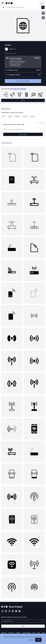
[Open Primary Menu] (3, 3)
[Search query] (23, 129)
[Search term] (24, 7)
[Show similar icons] (43, 18)
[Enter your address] (23, 621)
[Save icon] (43, 13)
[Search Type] (4, 7)
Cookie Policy (21, 637)
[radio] (23, 62)
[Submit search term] (43, 7)
